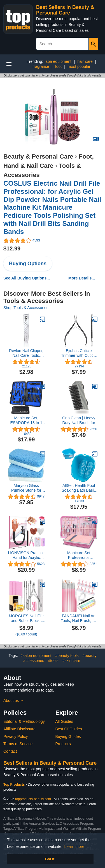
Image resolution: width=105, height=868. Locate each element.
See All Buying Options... (27, 278)
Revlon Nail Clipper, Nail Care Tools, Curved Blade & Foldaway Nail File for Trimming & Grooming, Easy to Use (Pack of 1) (26, 353)
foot (58, 66)
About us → (14, 700)
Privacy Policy (16, 737)
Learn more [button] (74, 847)
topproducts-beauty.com (33, 799)
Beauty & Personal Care (38, 156)
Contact (10, 751)
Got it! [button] (50, 859)
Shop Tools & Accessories (26, 308)
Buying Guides (68, 737)
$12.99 (12, 248)
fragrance (41, 66)
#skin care (71, 661)
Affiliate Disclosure (19, 729)
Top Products (15, 785)
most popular (79, 66)
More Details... (82, 278)
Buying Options (28, 264)
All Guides (64, 721)
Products (63, 744)
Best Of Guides (69, 729)
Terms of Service (18, 744)
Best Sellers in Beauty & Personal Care (65, 10)
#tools (53, 661)
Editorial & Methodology (24, 721)
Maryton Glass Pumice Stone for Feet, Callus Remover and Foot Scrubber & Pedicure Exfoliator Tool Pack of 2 (26, 488)
